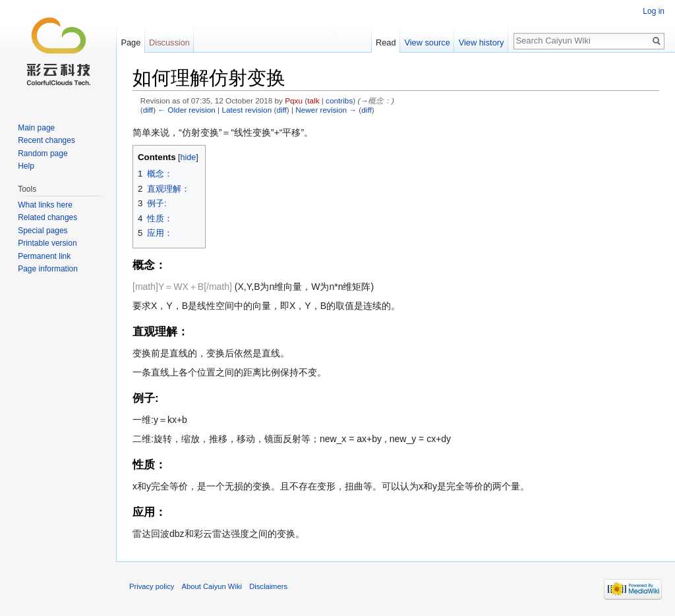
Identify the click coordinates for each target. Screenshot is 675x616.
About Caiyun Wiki (212, 586)
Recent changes (46, 140)
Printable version (47, 243)
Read (386, 42)
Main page (36, 128)
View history (482, 42)
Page (131, 42)
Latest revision (247, 110)
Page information (48, 269)
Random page (43, 154)
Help (26, 166)
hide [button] (189, 157)
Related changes (47, 217)
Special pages (43, 231)
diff (148, 110)
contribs (339, 100)
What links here (45, 205)
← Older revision (187, 110)
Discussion (169, 42)
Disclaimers (268, 586)
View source (427, 42)
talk (313, 100)
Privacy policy (152, 586)
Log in (654, 11)
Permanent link (44, 256)
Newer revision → (326, 110)
